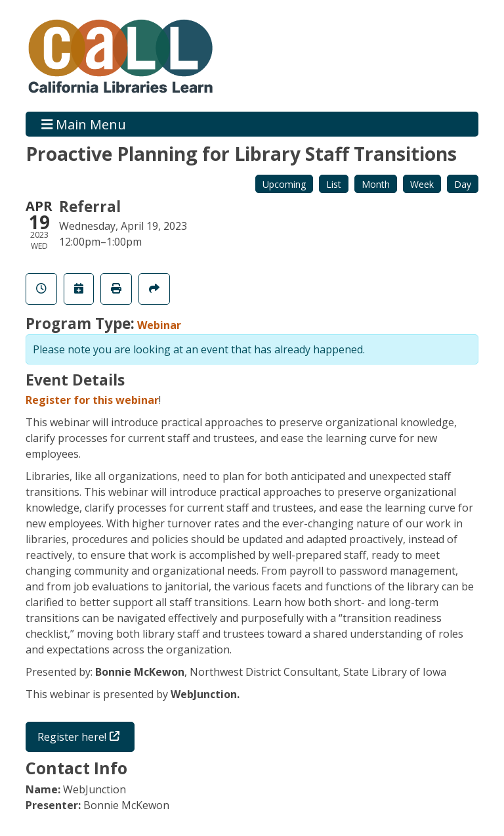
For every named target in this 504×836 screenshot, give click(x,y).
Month (376, 184)
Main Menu (84, 124)
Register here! (72, 737)
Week (422, 184)
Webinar (159, 325)
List (334, 184)
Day (463, 184)
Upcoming (284, 184)
